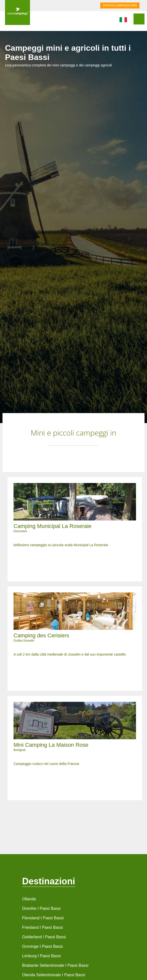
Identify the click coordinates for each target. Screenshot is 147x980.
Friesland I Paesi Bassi (43, 927)
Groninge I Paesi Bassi (43, 946)
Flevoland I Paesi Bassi (43, 918)
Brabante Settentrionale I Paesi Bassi (55, 965)
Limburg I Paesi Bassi (42, 956)
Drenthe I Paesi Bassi (41, 908)
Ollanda (29, 899)
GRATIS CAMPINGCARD (120, 5)
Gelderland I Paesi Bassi (44, 937)
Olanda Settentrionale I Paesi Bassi (54, 975)
